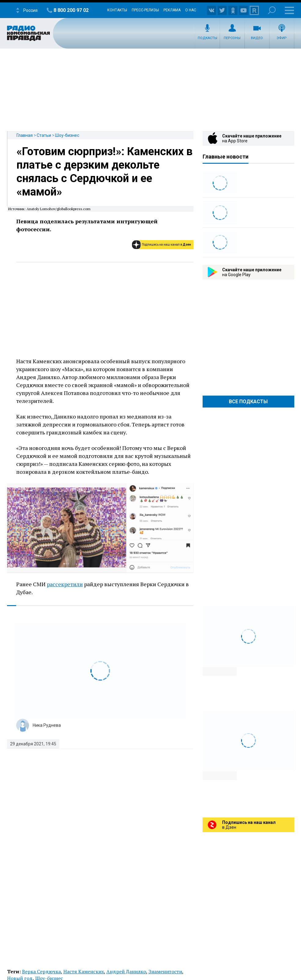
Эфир (282, 38)
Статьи (44, 135)
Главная (25, 135)
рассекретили (65, 584)
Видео (257, 38)
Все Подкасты (248, 402)
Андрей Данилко (126, 971)
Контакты (117, 10)
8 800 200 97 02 (71, 10)
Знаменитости (165, 971)
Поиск (272, 10)
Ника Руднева (47, 725)
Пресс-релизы (145, 10)
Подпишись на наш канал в (166, 245)
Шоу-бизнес (67, 135)
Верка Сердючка (41, 971)
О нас (191, 10)
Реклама (172, 10)
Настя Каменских (84, 971)
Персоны (232, 38)
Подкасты (207, 38)
